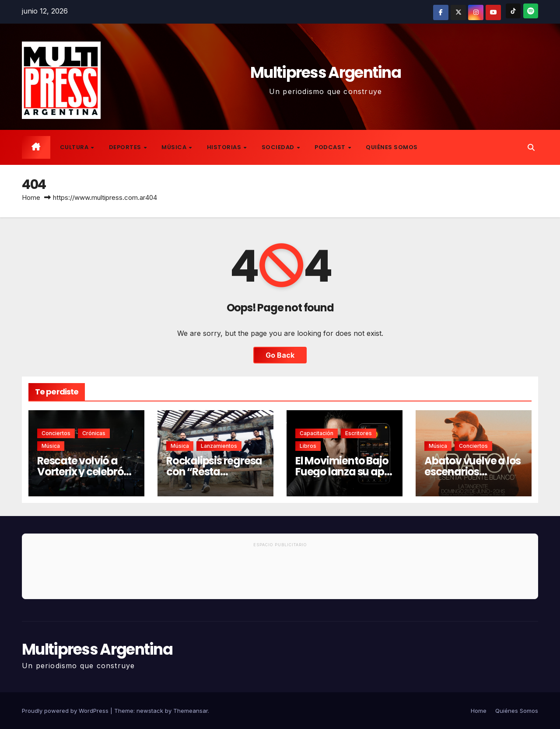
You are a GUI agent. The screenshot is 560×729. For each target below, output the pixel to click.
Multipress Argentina (325, 72)
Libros (308, 446)
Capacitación (317, 433)
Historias (225, 147)
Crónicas (94, 433)
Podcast (331, 147)
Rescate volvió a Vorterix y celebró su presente (80, 472)
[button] (531, 147)
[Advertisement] (280, 575)
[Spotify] (531, 11)
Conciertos (56, 433)
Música (175, 147)
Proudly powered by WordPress (66, 711)
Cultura (75, 147)
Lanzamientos (219, 446)
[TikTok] (513, 11)
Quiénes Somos (392, 147)
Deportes (126, 147)
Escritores (359, 433)
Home (31, 197)
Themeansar (191, 711)
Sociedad (279, 147)
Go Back (280, 355)
